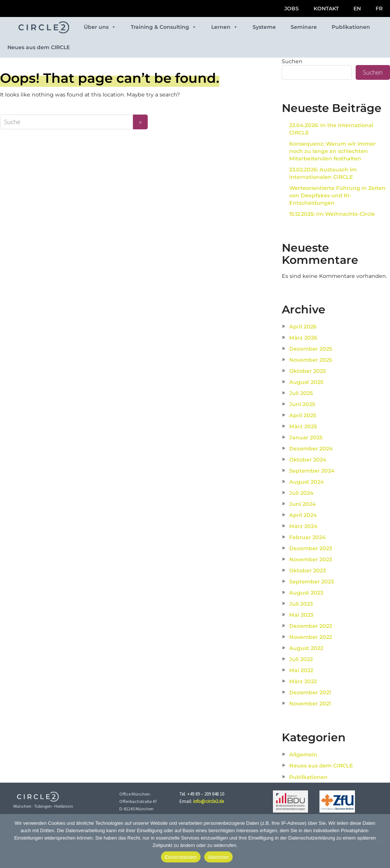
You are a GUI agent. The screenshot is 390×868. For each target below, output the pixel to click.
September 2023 (312, 582)
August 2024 (307, 482)
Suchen (292, 61)
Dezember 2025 (311, 349)
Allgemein (303, 755)
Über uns (100, 27)
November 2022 (311, 637)
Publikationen (351, 27)
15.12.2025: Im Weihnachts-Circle (332, 214)
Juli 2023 (301, 604)
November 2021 (310, 704)
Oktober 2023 (307, 571)
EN (357, 8)
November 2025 (311, 360)
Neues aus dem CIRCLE (39, 47)
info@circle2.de (208, 801)
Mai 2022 (301, 670)
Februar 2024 (307, 537)
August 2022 (306, 648)
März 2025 (303, 426)
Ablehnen (218, 857)
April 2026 (303, 327)
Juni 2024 (302, 504)
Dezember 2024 (311, 449)
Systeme (264, 27)
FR (379, 8)
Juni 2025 (302, 404)
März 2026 (303, 338)
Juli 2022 (301, 659)
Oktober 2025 (307, 371)
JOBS (292, 8)
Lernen (225, 27)
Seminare (304, 27)
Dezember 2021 (310, 692)
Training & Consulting (164, 27)
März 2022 (303, 681)
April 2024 (303, 515)
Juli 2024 (301, 493)
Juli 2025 (301, 393)
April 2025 (303, 415)
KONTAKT (326, 8)
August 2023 (306, 593)
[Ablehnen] (381, 841)
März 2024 (303, 526)
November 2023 (311, 559)
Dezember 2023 (311, 548)
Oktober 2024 (308, 460)
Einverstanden (181, 857)
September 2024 (312, 471)
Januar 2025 (306, 438)
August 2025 (306, 382)
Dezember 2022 (311, 626)
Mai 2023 (301, 615)
